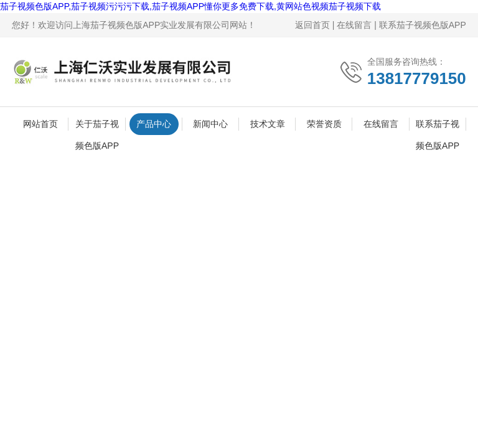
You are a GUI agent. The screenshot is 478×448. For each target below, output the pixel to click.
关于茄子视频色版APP (97, 127)
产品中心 (154, 124)
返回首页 (312, 25)
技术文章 (268, 124)
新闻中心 (210, 124)
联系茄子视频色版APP (423, 25)
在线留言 (354, 25)
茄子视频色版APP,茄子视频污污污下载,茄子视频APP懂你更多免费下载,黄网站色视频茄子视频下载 (190, 6)
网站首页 (40, 124)
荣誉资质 (324, 124)
